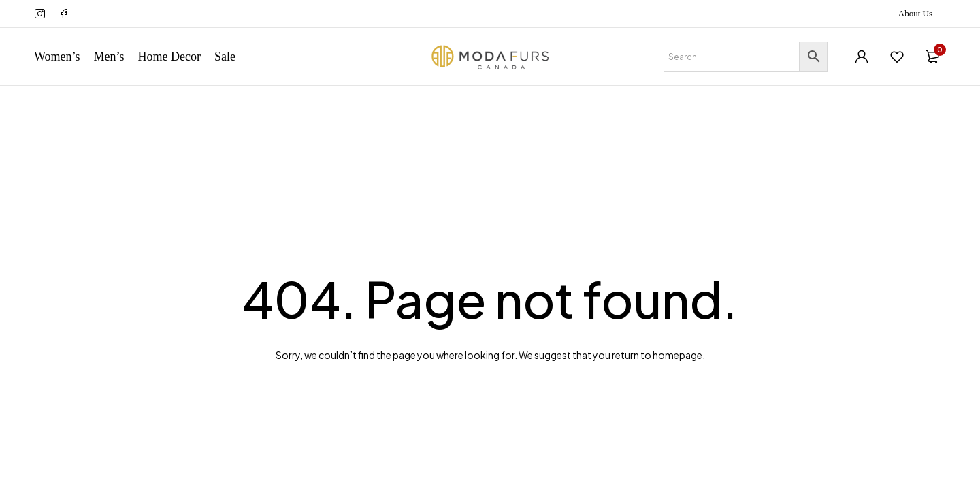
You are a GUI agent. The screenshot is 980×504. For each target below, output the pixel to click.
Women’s (57, 57)
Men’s (109, 57)
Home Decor (169, 57)
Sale (225, 57)
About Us (915, 13)
